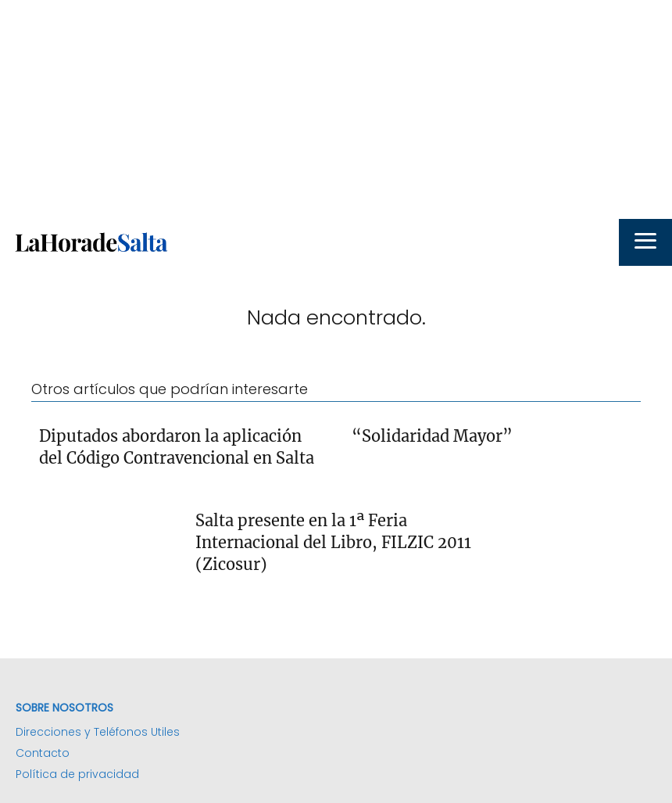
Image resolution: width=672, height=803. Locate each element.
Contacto (43, 753)
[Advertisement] (336, 109)
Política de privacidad (77, 774)
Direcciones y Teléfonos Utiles (98, 732)
